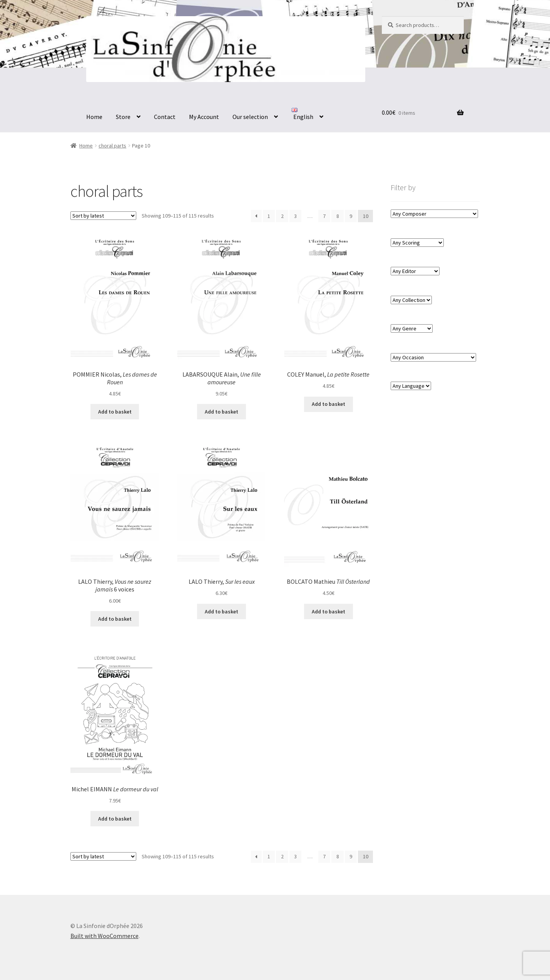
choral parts (112, 146)
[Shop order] (103, 216)
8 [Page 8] (338, 216)
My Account (204, 117)
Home (94, 117)
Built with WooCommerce (104, 936)
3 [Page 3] (295, 216)
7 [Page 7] (324, 216)
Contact (165, 117)
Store (123, 117)
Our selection (250, 117)
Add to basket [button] (115, 412)
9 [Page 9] (351, 216)
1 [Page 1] (269, 216)
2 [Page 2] (282, 216)
